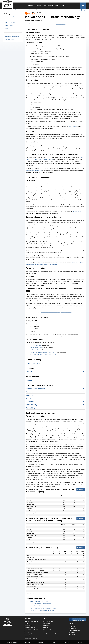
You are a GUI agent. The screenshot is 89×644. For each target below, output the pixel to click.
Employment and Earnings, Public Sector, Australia (43, 352)
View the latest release (36, 14)
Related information (9, 39)
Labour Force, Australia (36, 345)
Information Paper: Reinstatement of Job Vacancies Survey (56, 312)
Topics (26, 623)
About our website (48, 621)
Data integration (29, 634)
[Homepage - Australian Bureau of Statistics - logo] (8, 4)
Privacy (53, 642)
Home (4, 10)
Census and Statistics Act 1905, (34, 170)
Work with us (47, 623)
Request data (28, 636)
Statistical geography (30, 628)
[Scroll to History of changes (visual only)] (45, 360)
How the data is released (10, 23)
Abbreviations (8, 31)
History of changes (9, 25)
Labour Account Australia (37, 348)
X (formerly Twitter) (75, 630)
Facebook (73, 626)
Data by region (28, 626)
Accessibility (66, 642)
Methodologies (10, 10)
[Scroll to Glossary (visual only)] (36, 368)
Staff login (80, 642)
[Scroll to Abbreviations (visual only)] (41, 377)
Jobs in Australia (34, 350)
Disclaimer (40, 642)
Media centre (47, 626)
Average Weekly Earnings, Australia (39, 601)
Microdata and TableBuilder (32, 630)
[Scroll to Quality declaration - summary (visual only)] (56, 385)
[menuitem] (31, 6)
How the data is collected (10, 17)
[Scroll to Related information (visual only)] (46, 599)
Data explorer (28, 632)
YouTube (73, 635)
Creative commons (12, 642)
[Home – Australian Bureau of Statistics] (7, 622)
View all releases (61, 24)
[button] (83, 6)
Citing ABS (46, 628)
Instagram (73, 628)
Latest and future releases (31, 621)
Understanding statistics (31, 638)
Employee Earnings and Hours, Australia (40, 604)
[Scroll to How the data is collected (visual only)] (51, 30)
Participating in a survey (51, 6)
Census (38, 6)
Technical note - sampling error (12, 37)
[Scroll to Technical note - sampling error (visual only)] (57, 413)
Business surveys (73, 126)
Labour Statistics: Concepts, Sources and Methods (43, 354)
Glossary (7, 28)
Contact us (46, 632)
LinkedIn (72, 633)
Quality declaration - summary (12, 34)
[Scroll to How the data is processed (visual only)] (52, 178)
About (64, 6)
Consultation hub (48, 630)
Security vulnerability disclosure (52, 634)
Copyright (27, 642)
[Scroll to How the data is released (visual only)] (51, 318)
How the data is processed (11, 20)
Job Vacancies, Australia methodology (23, 10)
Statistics (31, 6)
